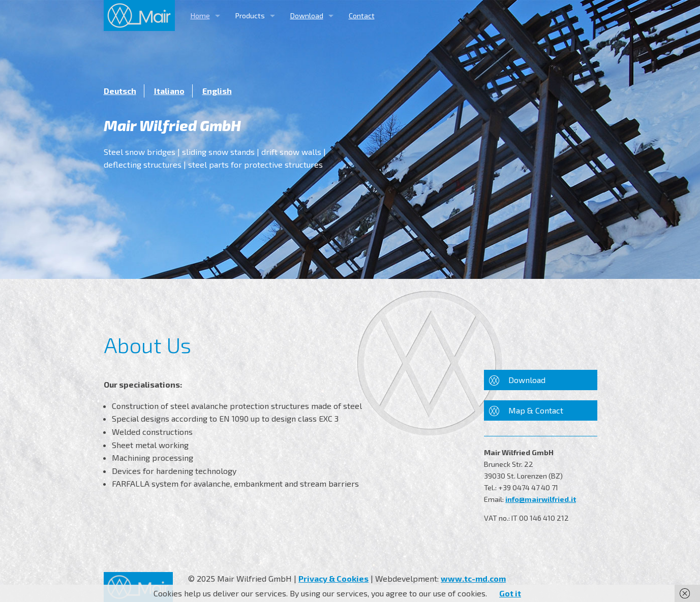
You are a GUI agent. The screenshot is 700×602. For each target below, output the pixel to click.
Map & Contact (536, 410)
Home (200, 15)
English (217, 91)
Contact (362, 15)
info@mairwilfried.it (541, 499)
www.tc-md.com (473, 578)
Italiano (169, 91)
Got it (510, 593)
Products (250, 15)
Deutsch (120, 91)
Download (307, 15)
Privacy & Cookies (333, 578)
